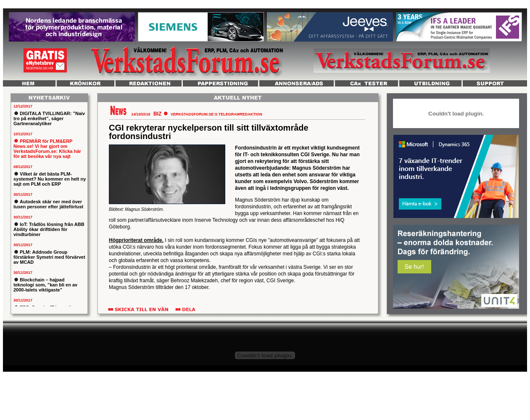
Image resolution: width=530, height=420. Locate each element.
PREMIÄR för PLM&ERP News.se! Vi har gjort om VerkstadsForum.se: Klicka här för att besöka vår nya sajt (47, 149)
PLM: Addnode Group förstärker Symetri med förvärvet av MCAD (49, 257)
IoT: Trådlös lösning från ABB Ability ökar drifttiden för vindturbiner (49, 229)
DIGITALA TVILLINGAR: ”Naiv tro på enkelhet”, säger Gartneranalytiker (49, 118)
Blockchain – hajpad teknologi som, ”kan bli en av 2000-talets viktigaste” (45, 285)
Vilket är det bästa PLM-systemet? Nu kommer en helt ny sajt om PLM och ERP (50, 179)
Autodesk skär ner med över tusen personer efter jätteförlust (48, 204)
